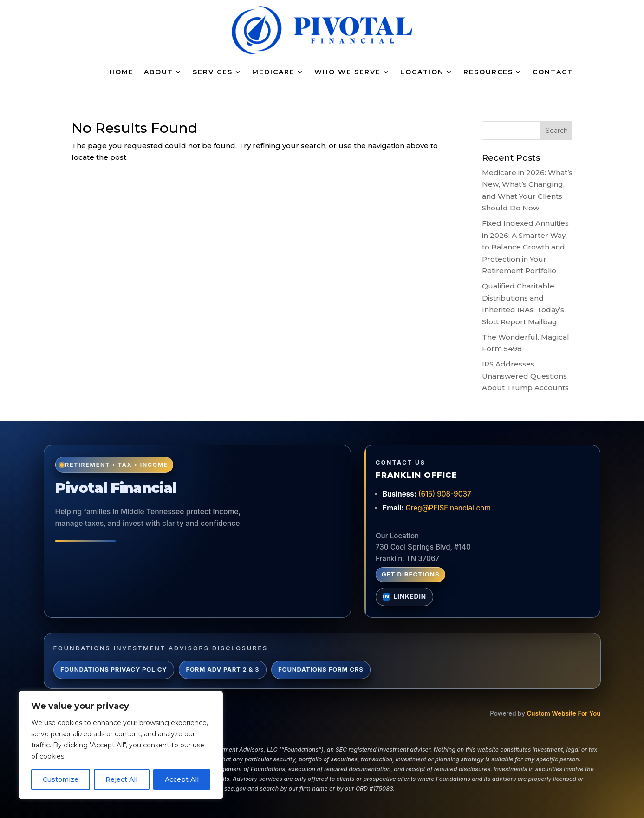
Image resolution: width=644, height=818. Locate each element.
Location (422, 72)
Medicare (273, 72)
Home (121, 72)
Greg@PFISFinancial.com (448, 508)
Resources (488, 72)
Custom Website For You (563, 713)
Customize (61, 779)
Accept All (182, 779)
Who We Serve (348, 72)
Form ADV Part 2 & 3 (223, 669)
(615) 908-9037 (445, 494)
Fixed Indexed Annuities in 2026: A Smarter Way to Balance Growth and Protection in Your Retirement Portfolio (525, 247)
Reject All (121, 779)
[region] (121, 745)
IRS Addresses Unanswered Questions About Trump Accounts (525, 376)
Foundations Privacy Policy (114, 669)
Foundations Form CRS (321, 669)
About (159, 72)
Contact (553, 72)
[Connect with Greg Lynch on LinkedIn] (404, 597)
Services (213, 72)
